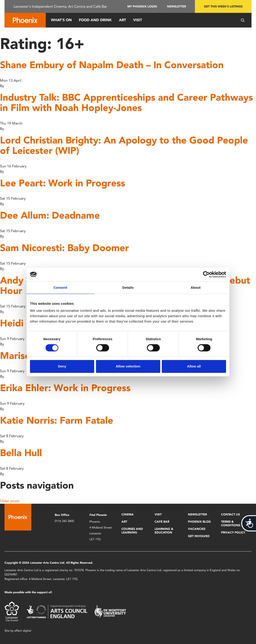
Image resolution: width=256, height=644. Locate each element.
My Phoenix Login (142, 6)
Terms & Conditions (231, 523)
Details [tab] (128, 287)
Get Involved (199, 536)
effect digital (23, 631)
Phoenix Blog (199, 522)
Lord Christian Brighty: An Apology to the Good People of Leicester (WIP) (124, 145)
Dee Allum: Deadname (50, 215)
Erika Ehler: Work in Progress (65, 388)
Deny (62, 366)
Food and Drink (95, 20)
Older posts (10, 501)
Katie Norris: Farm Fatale (57, 420)
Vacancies (197, 529)
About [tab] (196, 287)
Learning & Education (164, 531)
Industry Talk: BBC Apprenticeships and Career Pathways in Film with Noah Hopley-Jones (126, 103)
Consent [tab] (61, 287)
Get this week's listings (223, 6)
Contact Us (230, 514)
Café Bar (162, 522)
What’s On (61, 20)
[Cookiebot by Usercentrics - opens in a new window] (206, 274)
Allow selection (128, 366)
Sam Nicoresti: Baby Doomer (64, 248)
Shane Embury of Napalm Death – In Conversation (112, 65)
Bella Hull (21, 453)
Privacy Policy (233, 532)
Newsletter (176, 6)
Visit (138, 20)
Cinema (128, 514)
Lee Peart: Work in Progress (63, 183)
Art (122, 20)
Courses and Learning (132, 531)
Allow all (194, 366)
